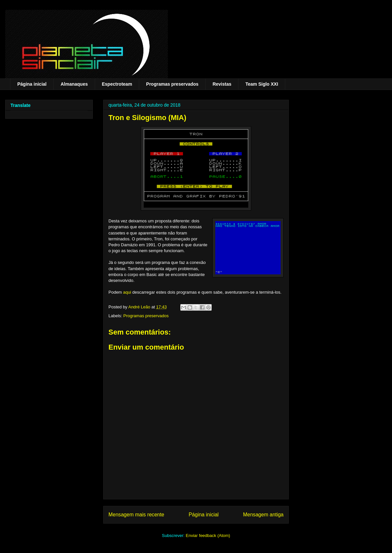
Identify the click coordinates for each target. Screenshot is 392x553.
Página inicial (32, 84)
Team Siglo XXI (262, 84)
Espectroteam (117, 84)
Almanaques (74, 84)
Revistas (222, 84)
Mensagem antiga (263, 515)
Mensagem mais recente (136, 515)
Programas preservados (172, 84)
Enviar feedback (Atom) (208, 536)
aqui (127, 292)
